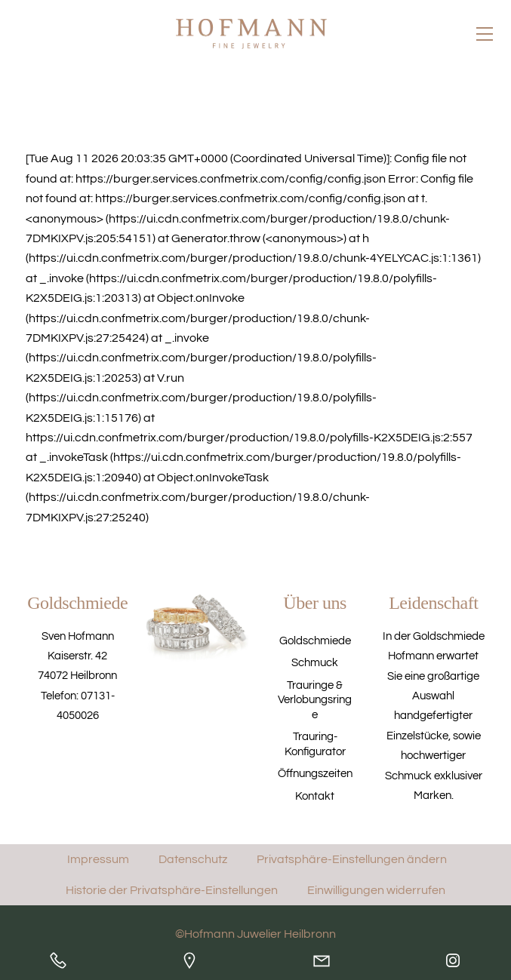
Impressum (98, 859)
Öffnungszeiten (315, 774)
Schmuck (315, 663)
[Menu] (485, 33)
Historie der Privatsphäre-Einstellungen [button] (172, 889)
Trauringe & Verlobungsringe (315, 700)
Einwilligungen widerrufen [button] (376, 889)
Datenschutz (193, 859)
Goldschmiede (315, 641)
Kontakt (315, 796)
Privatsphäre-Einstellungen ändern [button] (352, 859)
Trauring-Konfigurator (315, 744)
